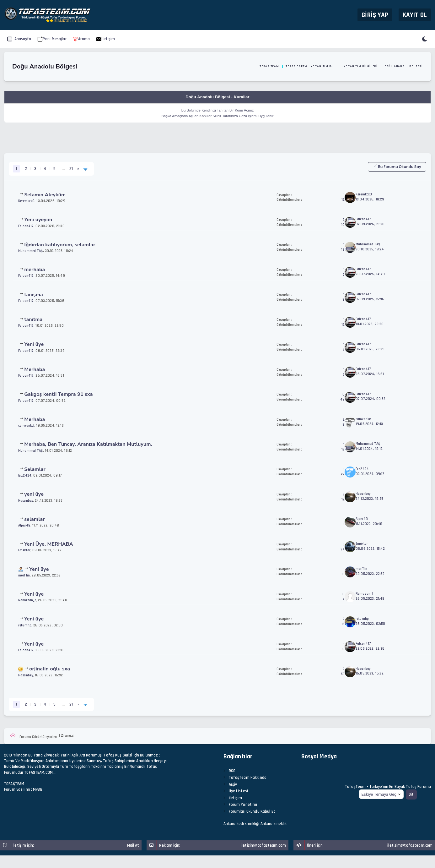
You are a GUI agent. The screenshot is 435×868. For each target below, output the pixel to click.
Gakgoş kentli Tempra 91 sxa (59, 394)
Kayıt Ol (415, 15)
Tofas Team (269, 66)
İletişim (105, 39)
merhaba (35, 270)
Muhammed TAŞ (31, 251)
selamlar (35, 519)
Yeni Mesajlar (52, 39)
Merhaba (35, 369)
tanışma (34, 295)
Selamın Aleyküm (45, 195)
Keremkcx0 (26, 201)
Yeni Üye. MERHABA (49, 544)
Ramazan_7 (27, 600)
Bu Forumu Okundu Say (397, 167)
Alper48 (24, 525)
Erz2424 (25, 475)
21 (71, 169)
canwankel (26, 426)
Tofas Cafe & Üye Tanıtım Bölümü (310, 66)
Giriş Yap (375, 15)
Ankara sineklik (274, 824)
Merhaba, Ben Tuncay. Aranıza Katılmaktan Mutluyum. (88, 444)
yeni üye (34, 494)
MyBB (38, 789)
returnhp (25, 625)
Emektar (24, 550)
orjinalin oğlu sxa (50, 669)
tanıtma (33, 319)
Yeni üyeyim (38, 220)
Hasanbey (26, 501)
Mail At (133, 845)
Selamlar (35, 469)
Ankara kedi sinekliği (242, 824)
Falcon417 (26, 226)
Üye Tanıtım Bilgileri (360, 66)
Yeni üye (34, 344)
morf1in (24, 575)
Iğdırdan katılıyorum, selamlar (60, 245)
